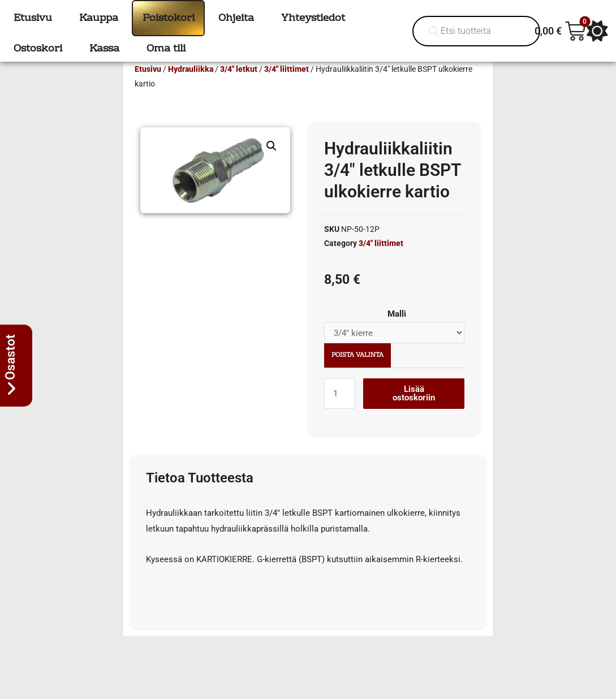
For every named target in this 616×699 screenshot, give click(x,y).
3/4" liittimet (287, 85)
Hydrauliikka (191, 85)
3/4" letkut (239, 85)
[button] (272, 162)
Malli (397, 330)
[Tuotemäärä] (339, 410)
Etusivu (148, 85)
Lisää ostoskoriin (414, 410)
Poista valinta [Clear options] (357, 372)
